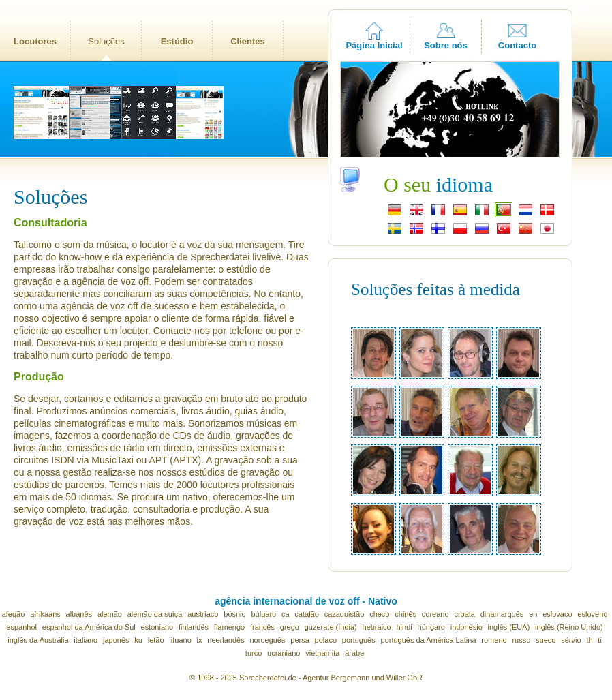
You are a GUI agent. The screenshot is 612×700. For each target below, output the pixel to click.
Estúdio (177, 41)
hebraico (377, 627)
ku (138, 640)
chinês (406, 614)
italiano (86, 640)
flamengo (229, 627)
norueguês (268, 640)
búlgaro (263, 614)
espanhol (21, 627)
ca (286, 614)
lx (200, 640)
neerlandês (226, 640)
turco (254, 653)
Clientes (248, 41)
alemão (110, 614)
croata (464, 614)
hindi (404, 627)
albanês (79, 614)
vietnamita (322, 653)
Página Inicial (374, 45)
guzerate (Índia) (331, 627)
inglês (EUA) (509, 627)
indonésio (466, 627)
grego (290, 627)
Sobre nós (446, 45)
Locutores (35, 41)
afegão (14, 614)
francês (262, 627)
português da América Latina (429, 640)
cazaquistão (345, 614)
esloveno (592, 614)
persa (300, 640)
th (589, 640)
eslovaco (557, 614)
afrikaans (45, 614)
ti (600, 640)
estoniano (157, 627)
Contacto (517, 45)
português (359, 640)
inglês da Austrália (38, 640)
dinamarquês (502, 614)
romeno (494, 640)
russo (521, 640)
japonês (116, 640)
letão (156, 640)
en (533, 614)
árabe (354, 653)
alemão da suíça (155, 614)
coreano (435, 614)
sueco (546, 640)
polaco (326, 640)
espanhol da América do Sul (89, 627)
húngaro (431, 627)
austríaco (203, 614)
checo (379, 614)
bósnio (234, 614)
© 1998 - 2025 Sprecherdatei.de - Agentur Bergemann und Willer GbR (306, 678)
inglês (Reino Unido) (569, 627)
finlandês (194, 627)
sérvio (571, 640)
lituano (180, 640)
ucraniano (284, 653)
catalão (306, 614)
